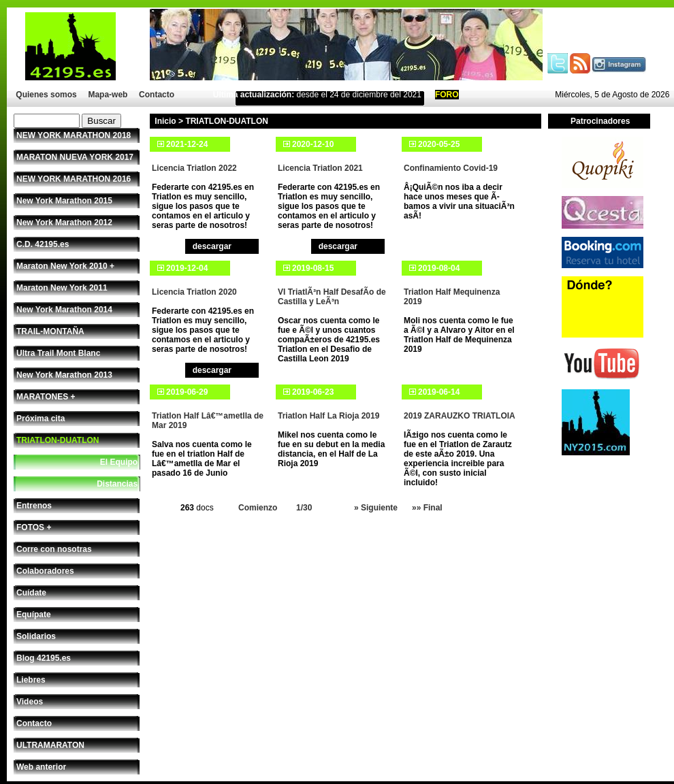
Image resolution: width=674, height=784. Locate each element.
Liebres (31, 680)
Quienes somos (46, 95)
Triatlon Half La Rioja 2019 (328, 416)
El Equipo (119, 462)
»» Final (427, 508)
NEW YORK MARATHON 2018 (74, 135)
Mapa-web (108, 95)
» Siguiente (376, 508)
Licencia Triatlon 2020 (194, 292)
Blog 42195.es (44, 658)
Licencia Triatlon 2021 (320, 168)
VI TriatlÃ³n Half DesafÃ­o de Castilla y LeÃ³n (332, 297)
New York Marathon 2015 (64, 201)
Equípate (34, 615)
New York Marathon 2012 (64, 223)
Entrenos (34, 506)
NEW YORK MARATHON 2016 (74, 179)
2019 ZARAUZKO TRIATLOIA (460, 416)
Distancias (117, 484)
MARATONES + (46, 397)
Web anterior (41, 767)
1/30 (304, 508)
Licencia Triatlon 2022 (194, 168)
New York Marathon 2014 (64, 310)
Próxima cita (41, 419)
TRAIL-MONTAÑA (50, 331)
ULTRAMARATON (50, 745)
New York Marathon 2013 (64, 375)
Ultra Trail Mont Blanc (58, 353)
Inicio (165, 121)
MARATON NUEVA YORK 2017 (75, 157)
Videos (30, 702)
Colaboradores (45, 571)
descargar (212, 246)
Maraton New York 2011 (62, 288)
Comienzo (258, 508)
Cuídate (31, 593)
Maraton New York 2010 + (65, 266)
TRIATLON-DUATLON (58, 440)
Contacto (157, 95)
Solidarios (36, 636)
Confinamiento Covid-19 (451, 168)
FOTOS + (34, 527)
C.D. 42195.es (43, 244)
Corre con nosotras (54, 549)
